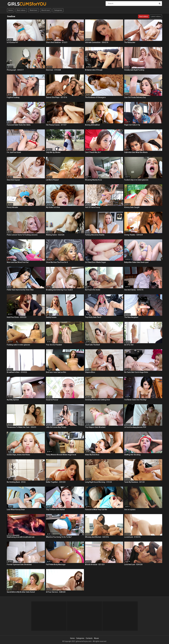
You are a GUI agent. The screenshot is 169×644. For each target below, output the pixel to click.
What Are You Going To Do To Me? (59, 537)
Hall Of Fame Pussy (93, 207)
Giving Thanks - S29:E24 (133, 235)
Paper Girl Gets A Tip (132, 125)
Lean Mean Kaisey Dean (16, 510)
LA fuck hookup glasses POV (135, 427)
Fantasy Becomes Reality (95, 235)
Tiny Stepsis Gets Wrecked (95, 427)
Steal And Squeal (13, 180)
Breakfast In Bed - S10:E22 (17, 372)
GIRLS (14, 4)
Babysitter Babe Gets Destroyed (136, 262)
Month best (46, 10)
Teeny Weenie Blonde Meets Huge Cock (61, 455)
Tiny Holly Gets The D (93, 317)
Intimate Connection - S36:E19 (97, 42)
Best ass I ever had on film (56, 372)
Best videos (21, 10)
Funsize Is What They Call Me (96, 510)
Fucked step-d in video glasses (136, 180)
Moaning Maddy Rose (93, 180)
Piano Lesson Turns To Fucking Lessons (22, 235)
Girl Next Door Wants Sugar (96, 262)
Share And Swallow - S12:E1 (57, 42)
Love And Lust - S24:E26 (133, 564)
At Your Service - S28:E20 (56, 592)
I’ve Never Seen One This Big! (135, 400)
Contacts (89, 638)
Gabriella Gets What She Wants (136, 152)
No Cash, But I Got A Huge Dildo (136, 372)
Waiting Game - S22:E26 (55, 235)
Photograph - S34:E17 (15, 70)
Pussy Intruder (12, 207)
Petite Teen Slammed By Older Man (20, 290)
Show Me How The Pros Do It (57, 262)
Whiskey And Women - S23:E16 (97, 537)
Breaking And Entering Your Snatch (59, 290)
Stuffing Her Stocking (132, 455)
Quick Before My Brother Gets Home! (21, 592)
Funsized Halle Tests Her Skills (19, 125)
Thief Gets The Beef (92, 345)
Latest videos (156, 16)
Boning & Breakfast (92, 125)
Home (11, 10)
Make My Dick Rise (92, 455)
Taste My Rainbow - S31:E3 (134, 482)
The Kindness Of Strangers (95, 97)
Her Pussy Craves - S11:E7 (56, 125)
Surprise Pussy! (52, 400)
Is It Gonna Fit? (12, 42)
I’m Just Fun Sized (14, 152)
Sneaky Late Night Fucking (134, 70)
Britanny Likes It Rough (94, 70)
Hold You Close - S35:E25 (17, 317)
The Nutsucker (130, 42)
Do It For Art (129, 345)
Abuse (96, 638)
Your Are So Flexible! (54, 345)
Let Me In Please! (52, 180)
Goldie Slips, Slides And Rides (18, 455)
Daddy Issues (51, 317)
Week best (33, 10)
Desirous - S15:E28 (53, 70)
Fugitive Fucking (13, 97)
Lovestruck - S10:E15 (132, 537)
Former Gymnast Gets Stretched (19, 564)
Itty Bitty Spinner (13, 400)
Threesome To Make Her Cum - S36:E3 (21, 427)
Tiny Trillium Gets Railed (55, 510)
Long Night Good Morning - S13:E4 (98, 482)
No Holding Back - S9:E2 (16, 482)
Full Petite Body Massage (56, 564)
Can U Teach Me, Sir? (93, 152)
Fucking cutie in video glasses (18, 345)
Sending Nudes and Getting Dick (97, 400)
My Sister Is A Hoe (53, 207)
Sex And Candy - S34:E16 (134, 290)
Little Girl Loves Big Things (56, 427)
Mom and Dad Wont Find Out (18, 262)
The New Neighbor (131, 317)
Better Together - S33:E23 (56, 482)
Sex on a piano (130, 510)
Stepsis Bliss (90, 372)
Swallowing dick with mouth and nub (21, 537)
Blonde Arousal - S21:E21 (95, 564)
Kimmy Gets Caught (132, 207)
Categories (58, 10)
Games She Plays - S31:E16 (57, 97)
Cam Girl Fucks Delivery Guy (135, 97)
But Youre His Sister (93, 290)
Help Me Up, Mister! (53, 152)
